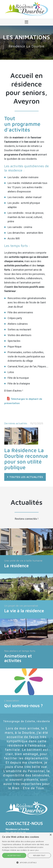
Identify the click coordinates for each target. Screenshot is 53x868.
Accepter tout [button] (14, 855)
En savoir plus (33, 850)
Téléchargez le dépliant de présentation (23, 401)
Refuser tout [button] (39, 855)
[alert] (26, 850)
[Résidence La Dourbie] (26, 9)
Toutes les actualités (26, 477)
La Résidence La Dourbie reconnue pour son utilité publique (26, 459)
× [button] (51, 835)
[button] (26, 22)
